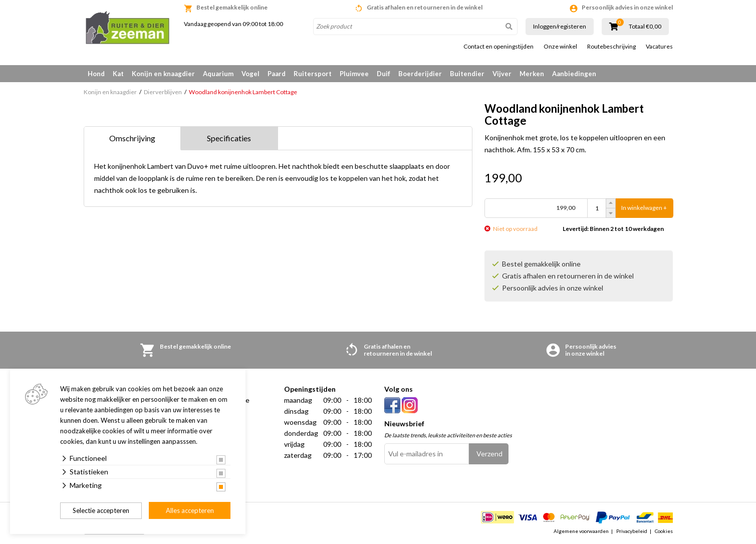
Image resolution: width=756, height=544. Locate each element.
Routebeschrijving (611, 47)
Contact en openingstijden (498, 47)
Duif (384, 74)
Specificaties (229, 138)
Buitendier (467, 74)
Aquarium (218, 74)
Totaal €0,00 (645, 27)
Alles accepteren (190, 510)
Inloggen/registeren (560, 26)
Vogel (250, 74)
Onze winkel (560, 47)
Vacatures (659, 47)
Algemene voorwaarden (581, 531)
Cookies (664, 531)
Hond (96, 74)
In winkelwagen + (644, 208)
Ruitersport (313, 74)
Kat (118, 74)
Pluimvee (354, 74)
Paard (277, 74)
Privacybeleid (632, 531)
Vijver (502, 74)
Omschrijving (132, 138)
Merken (532, 74)
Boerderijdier (420, 74)
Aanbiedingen (574, 74)
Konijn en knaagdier (163, 74)
